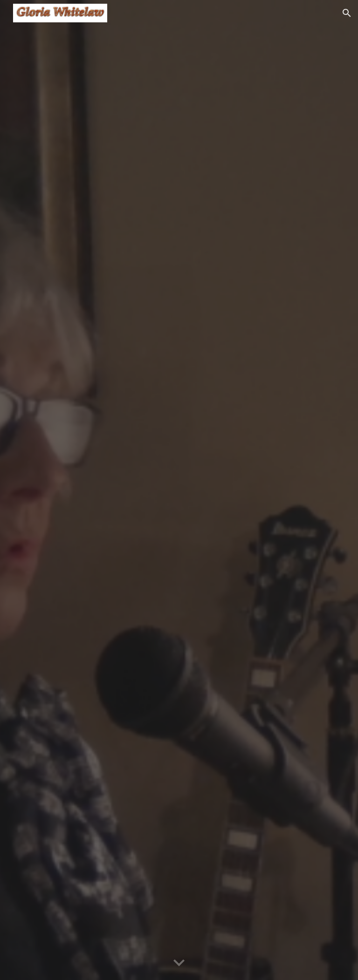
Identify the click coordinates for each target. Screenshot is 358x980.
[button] (347, 13)
